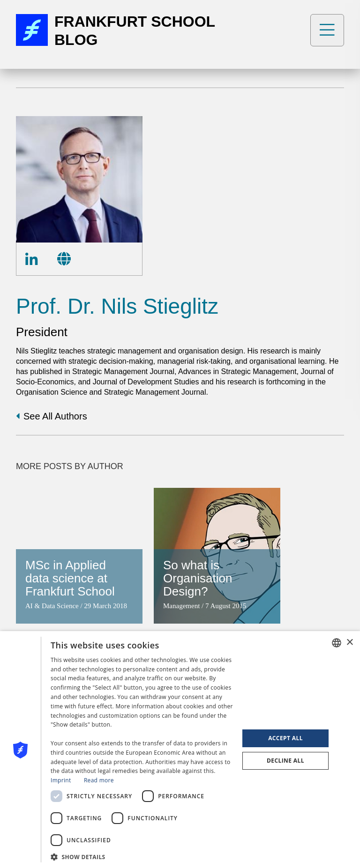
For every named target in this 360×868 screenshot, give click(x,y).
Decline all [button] (285, 761)
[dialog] (180, 750)
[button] (142, 856)
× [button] (349, 643)
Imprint (61, 780)
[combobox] (337, 643)
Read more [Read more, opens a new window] (99, 780)
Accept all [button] (285, 738)
